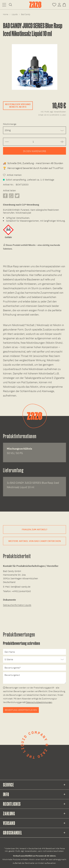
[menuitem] (4, 5)
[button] (4, 5)
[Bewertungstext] (34, 678)
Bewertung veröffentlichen (21, 710)
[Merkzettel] (54, 4)
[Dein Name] (34, 652)
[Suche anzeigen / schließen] (10, 5)
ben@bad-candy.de (21, 587)
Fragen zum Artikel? (34, 529)
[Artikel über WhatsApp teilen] (11, 196)
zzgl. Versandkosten (58, 112)
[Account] (59, 4)
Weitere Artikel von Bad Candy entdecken (35, 541)
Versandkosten (31, 851)
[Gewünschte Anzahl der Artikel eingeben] (33, 142)
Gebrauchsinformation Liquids (17, 605)
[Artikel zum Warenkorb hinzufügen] (34, 151)
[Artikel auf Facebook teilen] (5, 196)
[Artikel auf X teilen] (17, 196)
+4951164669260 (21, 591)
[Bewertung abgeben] (34, 659)
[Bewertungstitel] (34, 668)
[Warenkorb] (65, 4)
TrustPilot (58, 168)
